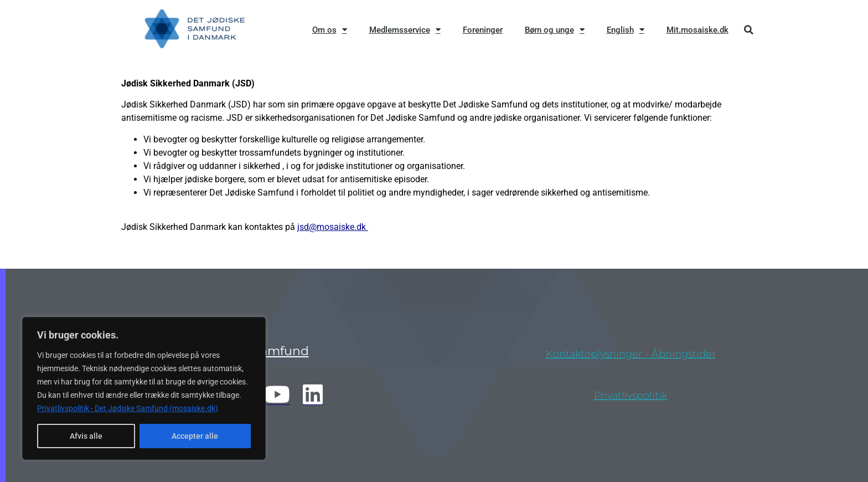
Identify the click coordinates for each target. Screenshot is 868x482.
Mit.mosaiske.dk (697, 30)
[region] (144, 388)
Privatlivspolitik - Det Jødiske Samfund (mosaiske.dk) (128, 408)
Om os (330, 30)
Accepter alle (195, 436)
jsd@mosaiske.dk (333, 227)
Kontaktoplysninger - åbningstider (631, 354)
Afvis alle (86, 436)
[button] (749, 30)
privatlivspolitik (631, 396)
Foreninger (483, 30)
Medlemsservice (405, 30)
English (626, 30)
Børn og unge (555, 30)
